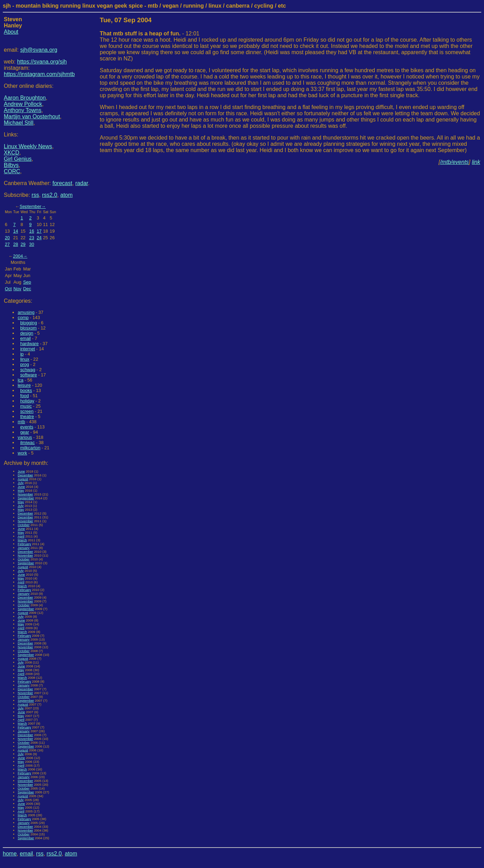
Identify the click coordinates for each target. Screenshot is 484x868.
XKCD (11, 153)
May (21, 490)
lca (20, 380)
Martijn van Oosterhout (32, 116)
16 (32, 231)
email (26, 338)
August (23, 479)
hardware (29, 344)
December (25, 475)
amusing (26, 312)
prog (25, 364)
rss (35, 195)
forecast (62, 183)
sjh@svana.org (39, 50)
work (22, 453)
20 (7, 238)
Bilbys (11, 165)
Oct (8, 289)
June (21, 471)
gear (25, 432)
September (30, 206)
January (24, 548)
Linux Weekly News (28, 146)
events (27, 427)
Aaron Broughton (25, 98)
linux (25, 359)
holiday (27, 401)
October (24, 525)
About (11, 32)
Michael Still (19, 123)
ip (22, 354)
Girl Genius (18, 159)
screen (27, 411)
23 (32, 238)
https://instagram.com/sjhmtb (39, 74)
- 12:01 (150, 34)
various (25, 437)
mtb (21, 422)
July (21, 483)
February (24, 544)
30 (32, 244)
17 (39, 231)
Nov (18, 289)
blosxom (28, 328)
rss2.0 (50, 195)
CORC (12, 171)
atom (67, 195)
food (24, 396)
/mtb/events (454, 162)
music (26, 406)
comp (23, 318)
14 (16, 231)
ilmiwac (27, 443)
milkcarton (30, 448)
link (476, 162)
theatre (27, 416)
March (22, 540)
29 (23, 244)
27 (7, 244)
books (26, 390)
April (21, 536)
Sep (27, 282)
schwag (28, 370)
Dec (27, 289)
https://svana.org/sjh (42, 62)
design (27, 333)
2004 (18, 256)
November (25, 494)
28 (16, 244)
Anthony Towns (23, 110)
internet (28, 349)
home (10, 854)
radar (82, 183)
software (28, 375)
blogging (28, 323)
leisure (24, 385)
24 (39, 238)
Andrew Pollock (23, 104)
